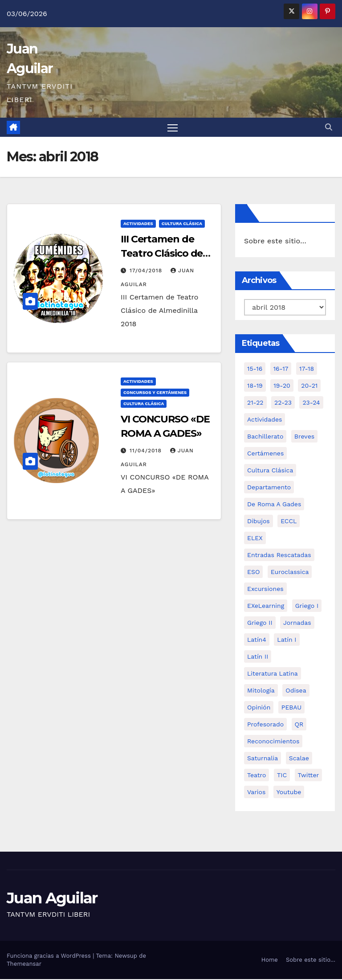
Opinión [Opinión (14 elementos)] (259, 708)
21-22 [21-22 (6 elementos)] (255, 403)
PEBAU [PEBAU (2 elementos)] (291, 708)
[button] (329, 128)
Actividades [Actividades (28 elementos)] (265, 420)
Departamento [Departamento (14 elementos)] (269, 488)
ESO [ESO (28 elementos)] (253, 573)
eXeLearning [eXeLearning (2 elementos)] (266, 607)
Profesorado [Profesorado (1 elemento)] (265, 725)
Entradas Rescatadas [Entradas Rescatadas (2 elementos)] (279, 556)
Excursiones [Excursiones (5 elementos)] (265, 590)
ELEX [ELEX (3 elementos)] (255, 539)
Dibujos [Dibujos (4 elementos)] (259, 522)
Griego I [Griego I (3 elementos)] (307, 607)
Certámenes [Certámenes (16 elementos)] (265, 454)
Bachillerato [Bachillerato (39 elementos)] (265, 437)
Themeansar (24, 965)
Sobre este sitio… (275, 242)
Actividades (138, 224)
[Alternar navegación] (173, 128)
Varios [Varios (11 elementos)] (256, 793)
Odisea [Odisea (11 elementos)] (296, 691)
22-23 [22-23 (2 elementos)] (283, 403)
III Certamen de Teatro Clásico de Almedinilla (162, 254)
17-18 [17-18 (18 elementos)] (307, 369)
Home (270, 961)
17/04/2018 (147, 271)
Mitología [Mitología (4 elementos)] (261, 691)
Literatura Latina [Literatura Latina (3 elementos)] (273, 674)
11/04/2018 (147, 451)
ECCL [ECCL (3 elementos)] (289, 522)
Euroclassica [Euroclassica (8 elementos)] (290, 573)
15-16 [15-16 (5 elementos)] (255, 369)
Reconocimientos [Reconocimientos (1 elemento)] (273, 742)
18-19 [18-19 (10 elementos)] (255, 386)
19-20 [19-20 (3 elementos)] (282, 386)
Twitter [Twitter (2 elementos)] (309, 776)
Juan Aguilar (52, 899)
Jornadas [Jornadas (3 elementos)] (297, 623)
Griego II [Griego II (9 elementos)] (260, 623)
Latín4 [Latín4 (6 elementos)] (257, 640)
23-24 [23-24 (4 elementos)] (311, 403)
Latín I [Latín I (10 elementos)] (287, 640)
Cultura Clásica (182, 224)
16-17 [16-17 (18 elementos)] (281, 369)
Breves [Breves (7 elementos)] (304, 437)
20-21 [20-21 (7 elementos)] (309, 386)
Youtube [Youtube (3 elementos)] (289, 793)
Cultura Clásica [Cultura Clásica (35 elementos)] (270, 471)
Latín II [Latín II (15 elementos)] (258, 657)
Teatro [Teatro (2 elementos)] (256, 776)
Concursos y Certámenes (155, 393)
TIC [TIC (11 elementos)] (282, 776)
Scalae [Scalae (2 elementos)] (299, 759)
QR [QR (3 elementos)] (299, 725)
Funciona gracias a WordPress (50, 957)
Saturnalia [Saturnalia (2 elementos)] (263, 759)
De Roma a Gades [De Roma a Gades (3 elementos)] (274, 505)
